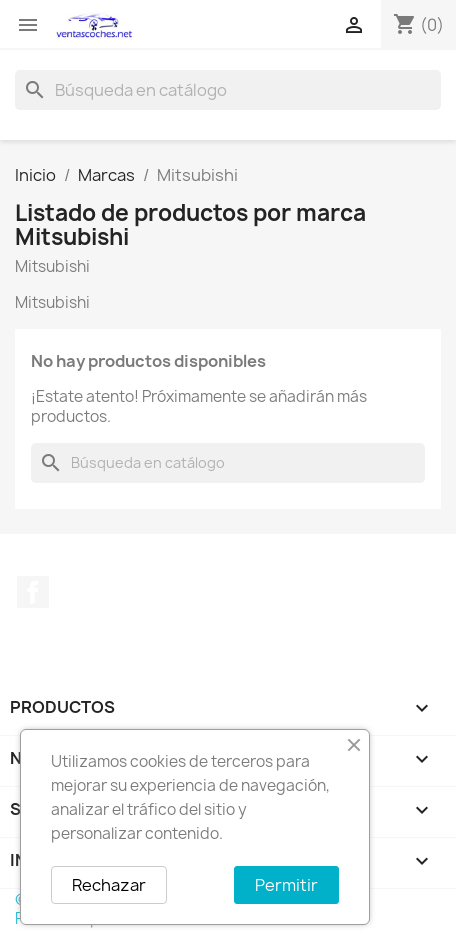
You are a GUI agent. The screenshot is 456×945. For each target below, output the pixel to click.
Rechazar (109, 885)
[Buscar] (228, 90)
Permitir (286, 885)
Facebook (33, 592)
